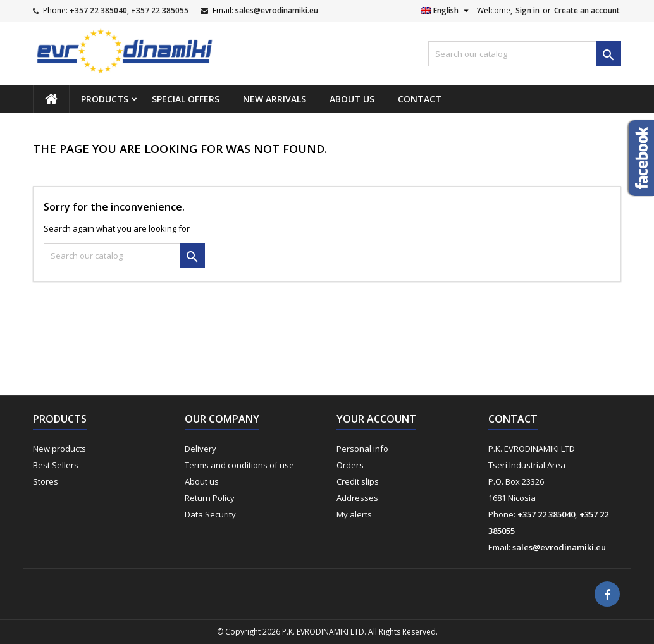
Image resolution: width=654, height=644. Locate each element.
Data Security (210, 514)
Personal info (362, 449)
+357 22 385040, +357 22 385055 (129, 10)
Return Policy (210, 498)
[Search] (525, 54)
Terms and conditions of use (239, 465)
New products (59, 449)
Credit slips (358, 481)
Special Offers (186, 99)
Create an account (587, 10)
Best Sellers (56, 465)
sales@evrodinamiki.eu (277, 10)
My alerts (354, 514)
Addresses (357, 498)
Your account (376, 419)
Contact (420, 99)
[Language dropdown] (446, 11)
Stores (46, 481)
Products (105, 99)
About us (352, 99)
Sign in (528, 10)
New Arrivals (275, 99)
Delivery (201, 449)
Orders (350, 465)
